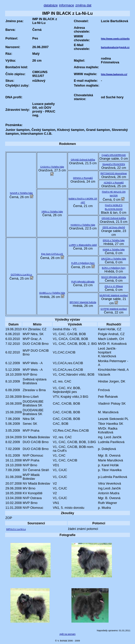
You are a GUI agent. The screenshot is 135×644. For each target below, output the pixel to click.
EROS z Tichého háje (114, 240)
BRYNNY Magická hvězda (83, 302)
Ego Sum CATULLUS (52, 254)
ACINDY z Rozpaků (114, 183)
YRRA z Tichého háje (52, 212)
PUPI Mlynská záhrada (83, 282)
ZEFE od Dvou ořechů (114, 227)
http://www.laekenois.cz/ (114, 74)
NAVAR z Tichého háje (21, 193)
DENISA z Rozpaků (83, 178)
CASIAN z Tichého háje (52, 167)
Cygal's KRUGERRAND (114, 155)
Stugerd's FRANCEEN (114, 164)
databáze (51, 5)
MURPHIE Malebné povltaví (114, 295)
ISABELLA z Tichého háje (52, 293)
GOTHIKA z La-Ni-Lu (21, 275)
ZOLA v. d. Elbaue (114, 286)
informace (66, 5)
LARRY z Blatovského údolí (83, 245)
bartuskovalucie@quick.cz (115, 47)
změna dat (84, 5)
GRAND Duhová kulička (83, 160)
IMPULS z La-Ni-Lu (16, 529)
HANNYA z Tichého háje (83, 225)
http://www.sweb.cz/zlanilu (115, 39)
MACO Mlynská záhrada (114, 277)
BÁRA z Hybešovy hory (114, 268)
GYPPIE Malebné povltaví (114, 309)
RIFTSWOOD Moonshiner (114, 173)
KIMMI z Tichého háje (114, 250)
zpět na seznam (67, 634)
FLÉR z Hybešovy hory (83, 263)
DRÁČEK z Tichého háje (114, 259)
